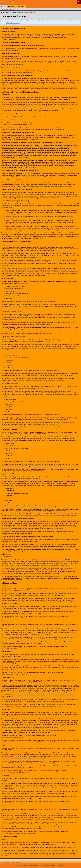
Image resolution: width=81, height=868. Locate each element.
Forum (3, 6)
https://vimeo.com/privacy (9, 648)
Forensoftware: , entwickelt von (40, 866)
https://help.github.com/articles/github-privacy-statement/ (61, 516)
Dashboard (21, 6)
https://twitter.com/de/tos (15, 471)
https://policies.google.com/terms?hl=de (45, 424)
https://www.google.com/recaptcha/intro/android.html (45, 706)
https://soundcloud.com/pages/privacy (13, 737)
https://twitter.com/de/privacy (34, 471)
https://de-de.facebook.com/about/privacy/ (24, 380)
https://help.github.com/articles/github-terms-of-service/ (24, 516)
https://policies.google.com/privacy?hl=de (51, 426)
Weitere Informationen (13, 23)
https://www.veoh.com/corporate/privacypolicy (15, 772)
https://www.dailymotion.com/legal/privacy (14, 803)
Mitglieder (12, 6)
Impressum (18, 862)
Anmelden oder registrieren (9, 2)
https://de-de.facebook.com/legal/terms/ (52, 380)
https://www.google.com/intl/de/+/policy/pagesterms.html (18, 426)
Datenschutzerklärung (7, 862)
